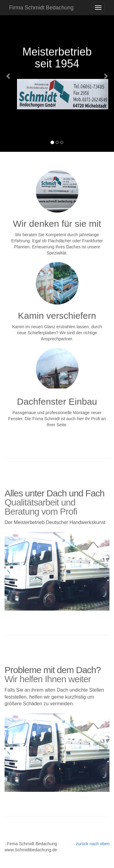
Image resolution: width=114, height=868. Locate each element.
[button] (9, 76)
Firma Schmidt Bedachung (41, 8)
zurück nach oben (93, 844)
